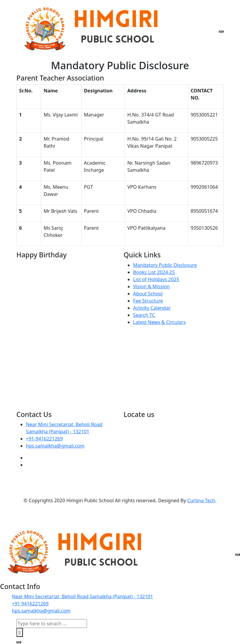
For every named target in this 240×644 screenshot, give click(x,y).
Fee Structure (148, 301)
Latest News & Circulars (159, 322)
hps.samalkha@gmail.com (55, 446)
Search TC (144, 315)
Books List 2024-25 (154, 272)
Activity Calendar (152, 308)
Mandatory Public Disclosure (165, 265)
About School (148, 294)
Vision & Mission (151, 286)
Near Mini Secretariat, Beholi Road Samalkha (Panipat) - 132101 (82, 596)
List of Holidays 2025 (156, 279)
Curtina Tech (201, 500)
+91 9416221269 (30, 604)
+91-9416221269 (44, 439)
